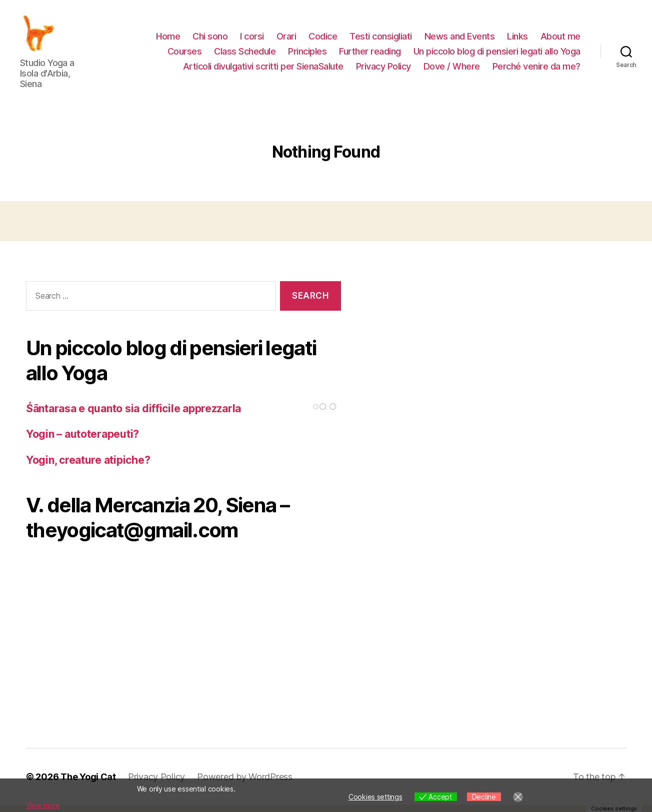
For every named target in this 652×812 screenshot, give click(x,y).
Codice (323, 40)
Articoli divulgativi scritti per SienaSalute (263, 69)
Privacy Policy (383, 69)
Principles (307, 55)
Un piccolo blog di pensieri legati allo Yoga (497, 55)
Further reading (370, 55)
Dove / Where (452, 69)
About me (560, 40)
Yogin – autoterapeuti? (82, 441)
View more (43, 805)
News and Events (460, 40)
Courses (185, 55)
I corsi (252, 40)
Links (517, 40)
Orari (286, 40)
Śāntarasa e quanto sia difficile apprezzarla (133, 415)
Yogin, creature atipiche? (88, 467)
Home (168, 40)
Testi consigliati (381, 40)
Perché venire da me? (536, 69)
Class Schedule (245, 55)
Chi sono (210, 40)
